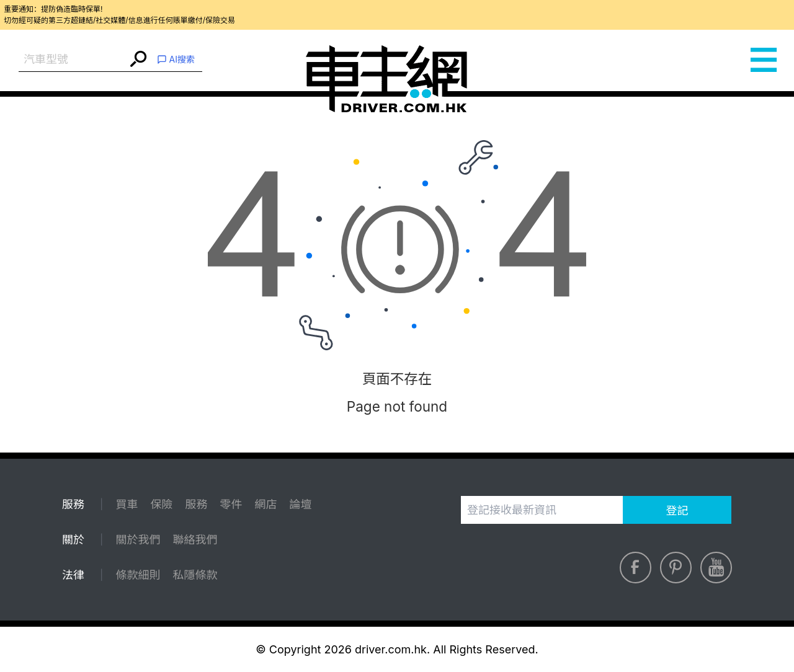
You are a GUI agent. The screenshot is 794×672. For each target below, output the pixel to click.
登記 (677, 511)
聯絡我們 (195, 540)
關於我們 (138, 540)
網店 (265, 504)
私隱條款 (195, 575)
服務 (196, 504)
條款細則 (138, 575)
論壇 (300, 504)
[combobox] (73, 60)
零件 (231, 504)
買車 (127, 504)
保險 (161, 504)
